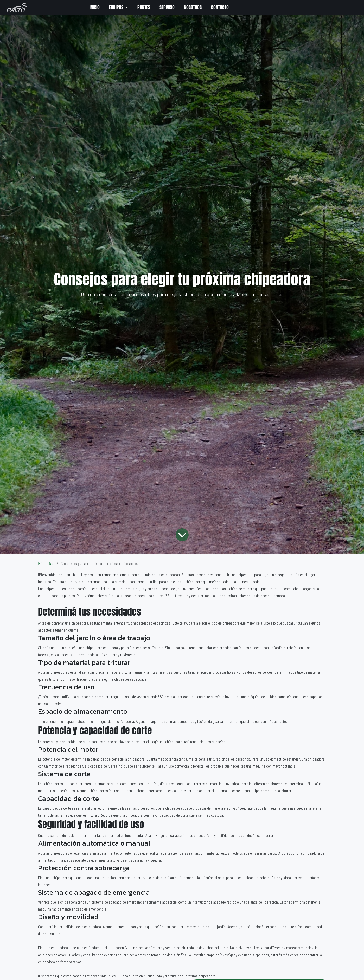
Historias (46, 563)
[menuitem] (94, 8)
